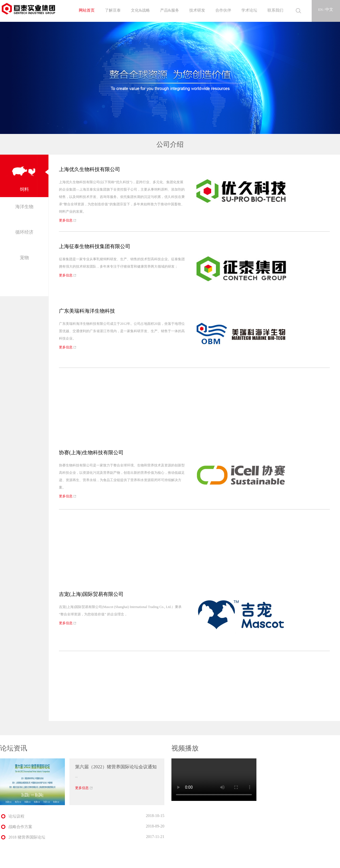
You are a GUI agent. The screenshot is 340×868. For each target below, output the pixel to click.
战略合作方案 (20, 827)
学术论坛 (249, 10)
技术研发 (197, 10)
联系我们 (275, 10)
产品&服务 (170, 10)
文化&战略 (140, 10)
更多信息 (68, 220)
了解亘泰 (113, 10)
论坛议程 (16, 816)
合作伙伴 (223, 10)
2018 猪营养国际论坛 (27, 837)
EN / (322, 10)
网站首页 (87, 10)
